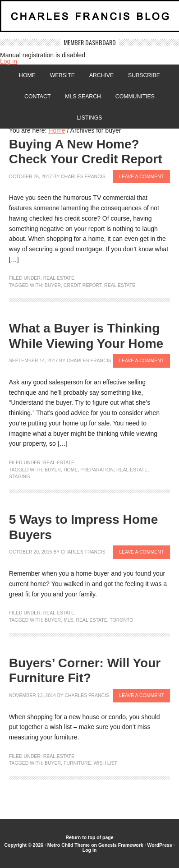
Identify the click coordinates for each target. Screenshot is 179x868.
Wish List (106, 763)
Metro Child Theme (69, 845)
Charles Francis (83, 176)
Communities (135, 97)
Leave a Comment (141, 176)
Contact (37, 97)
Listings (90, 118)
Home (27, 75)
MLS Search (83, 97)
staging (19, 476)
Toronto (121, 620)
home (71, 470)
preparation (97, 470)
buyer (53, 285)
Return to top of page (89, 837)
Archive (101, 75)
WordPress (159, 845)
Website (62, 75)
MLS (69, 620)
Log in (9, 61)
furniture (77, 763)
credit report (83, 285)
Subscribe (144, 75)
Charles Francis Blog (89, 20)
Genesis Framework (121, 845)
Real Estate (59, 278)
